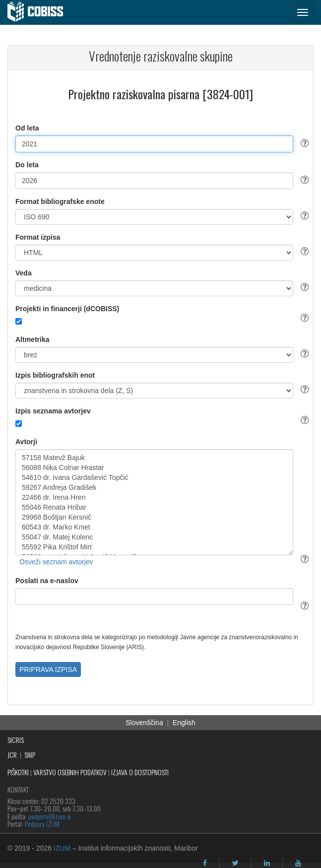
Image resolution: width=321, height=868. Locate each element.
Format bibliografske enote (60, 201)
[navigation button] (303, 12)
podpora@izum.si (50, 816)
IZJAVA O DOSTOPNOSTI (140, 772)
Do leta (27, 165)
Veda (24, 273)
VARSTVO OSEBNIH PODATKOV (70, 772)
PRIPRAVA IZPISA (48, 669)
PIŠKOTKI (18, 772)
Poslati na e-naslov (47, 581)
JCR (12, 755)
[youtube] (298, 863)
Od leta (27, 128)
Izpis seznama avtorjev (53, 411)
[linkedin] (267, 863)
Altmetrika (32, 339)
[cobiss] (40, 12)
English (184, 723)
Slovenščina (144, 723)
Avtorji (26, 442)
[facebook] (205, 863)
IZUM (62, 848)
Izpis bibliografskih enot (55, 375)
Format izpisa (38, 237)
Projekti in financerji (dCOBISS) (67, 309)
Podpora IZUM (42, 824)
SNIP (30, 755)
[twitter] (235, 863)
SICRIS (16, 740)
